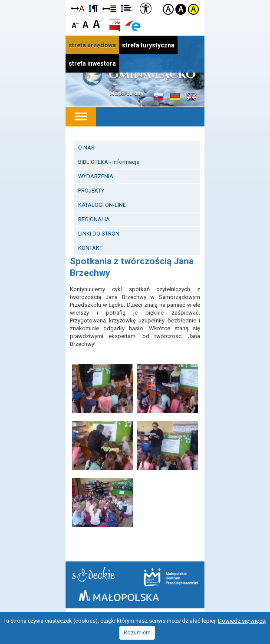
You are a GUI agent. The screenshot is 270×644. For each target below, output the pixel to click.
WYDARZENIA (96, 176)
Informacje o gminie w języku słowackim (158, 97)
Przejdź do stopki (135, 0)
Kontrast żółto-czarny (193, 9)
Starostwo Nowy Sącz (93, 575)
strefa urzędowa (92, 45)
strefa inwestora (92, 63)
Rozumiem (137, 632)
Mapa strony (127, 93)
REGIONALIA (94, 219)
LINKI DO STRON (99, 234)
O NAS (86, 148)
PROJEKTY (91, 191)
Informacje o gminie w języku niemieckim (175, 97)
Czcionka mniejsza (75, 24)
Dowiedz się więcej (242, 621)
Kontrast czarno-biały (181, 9)
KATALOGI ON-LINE (102, 205)
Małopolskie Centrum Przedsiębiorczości (171, 577)
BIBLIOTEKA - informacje (109, 162)
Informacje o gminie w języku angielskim (191, 97)
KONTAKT (90, 248)
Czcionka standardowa (86, 24)
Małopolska (119, 596)
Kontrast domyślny (168, 9)
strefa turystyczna (148, 45)
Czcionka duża (97, 24)
